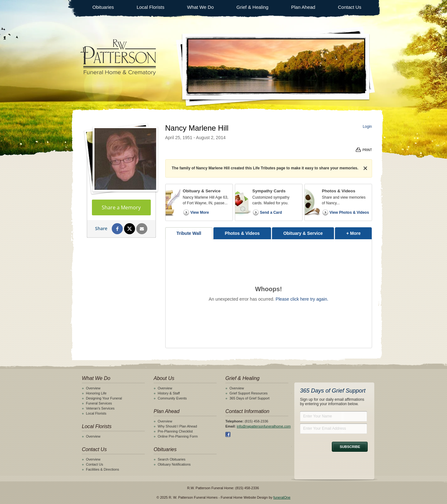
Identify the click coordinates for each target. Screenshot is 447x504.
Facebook (228, 434)
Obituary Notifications (174, 464)
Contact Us (349, 7)
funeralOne (282, 497)
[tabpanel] (269, 294)
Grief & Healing (252, 7)
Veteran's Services (100, 408)
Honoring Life (96, 393)
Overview (93, 388)
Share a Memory (121, 207)
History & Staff (169, 393)
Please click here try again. (302, 299)
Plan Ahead (303, 7)
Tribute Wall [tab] (189, 233)
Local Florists (150, 7)
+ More (359, 232)
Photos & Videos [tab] (242, 233)
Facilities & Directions (102, 469)
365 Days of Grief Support (249, 398)
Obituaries (103, 7)
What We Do (200, 7)
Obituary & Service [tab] (303, 233)
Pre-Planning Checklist (175, 431)
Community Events (172, 398)
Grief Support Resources (249, 393)
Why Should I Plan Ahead (177, 426)
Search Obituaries (172, 459)
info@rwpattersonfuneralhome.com (264, 426)
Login (367, 127)
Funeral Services (99, 403)
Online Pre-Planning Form (178, 436)
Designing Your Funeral (104, 398)
